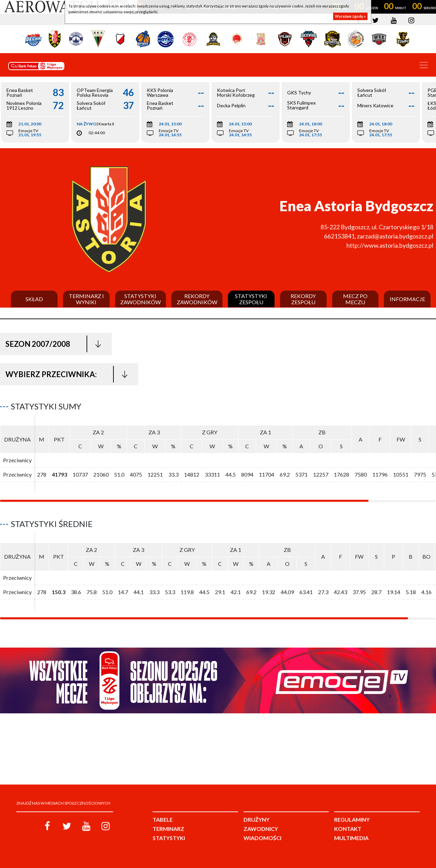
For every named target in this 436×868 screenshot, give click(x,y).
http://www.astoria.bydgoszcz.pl (390, 245)
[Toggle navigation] (424, 65)
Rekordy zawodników (197, 299)
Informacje (407, 299)
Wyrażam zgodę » (350, 16)
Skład (34, 299)
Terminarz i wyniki (86, 299)
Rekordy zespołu (303, 299)
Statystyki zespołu (251, 299)
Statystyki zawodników (141, 299)
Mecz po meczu (355, 299)
